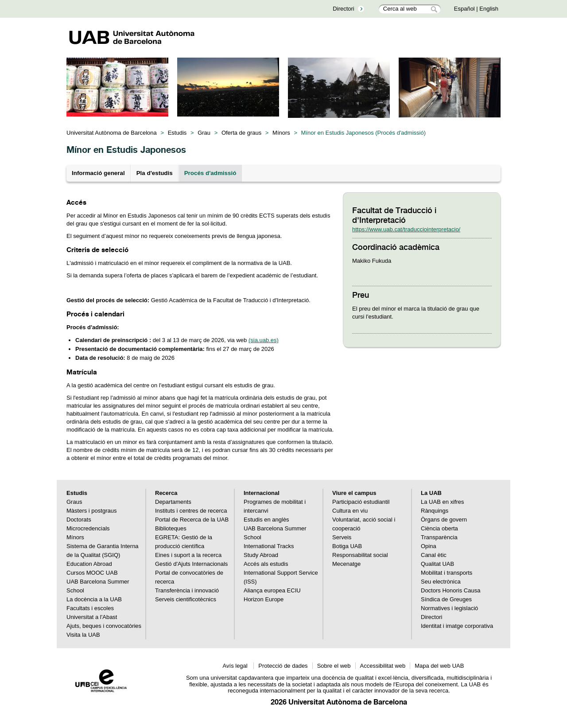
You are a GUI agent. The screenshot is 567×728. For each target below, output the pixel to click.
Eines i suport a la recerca (188, 555)
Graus (74, 502)
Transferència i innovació (187, 590)
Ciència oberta (439, 528)
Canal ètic (434, 555)
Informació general (98, 173)
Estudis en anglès (266, 520)
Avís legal (236, 666)
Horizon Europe (264, 599)
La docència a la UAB (94, 599)
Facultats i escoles (90, 608)
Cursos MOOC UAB (92, 573)
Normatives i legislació (449, 608)
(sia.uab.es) (264, 340)
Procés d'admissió (210, 173)
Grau (204, 133)
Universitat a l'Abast (92, 617)
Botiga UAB (347, 546)
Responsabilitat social (360, 555)
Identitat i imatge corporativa (457, 626)
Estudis (177, 133)
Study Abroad (261, 555)
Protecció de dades (283, 666)
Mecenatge (346, 564)
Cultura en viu (350, 511)
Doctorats (79, 520)
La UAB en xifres (443, 502)
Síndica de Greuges (446, 599)
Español (464, 9)
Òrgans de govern (444, 520)
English (489, 9)
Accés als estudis (266, 564)
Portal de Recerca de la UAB (192, 520)
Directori (343, 9)
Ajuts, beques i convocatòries (104, 626)
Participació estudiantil (361, 502)
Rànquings (435, 511)
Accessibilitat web (383, 666)
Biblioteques (171, 528)
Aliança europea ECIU (272, 590)
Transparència (439, 537)
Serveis (342, 537)
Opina (429, 546)
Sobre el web (334, 666)
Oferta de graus (241, 133)
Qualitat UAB (437, 564)
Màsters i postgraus (91, 511)
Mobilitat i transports (447, 573)
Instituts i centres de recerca (191, 511)
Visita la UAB (83, 635)
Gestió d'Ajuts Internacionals (191, 564)
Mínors (281, 133)
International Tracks (269, 546)
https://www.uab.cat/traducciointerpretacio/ (406, 229)
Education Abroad (89, 564)
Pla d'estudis (155, 173)
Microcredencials (88, 528)
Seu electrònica (441, 582)
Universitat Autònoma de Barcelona (112, 133)
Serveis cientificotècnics (186, 599)
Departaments (173, 502)
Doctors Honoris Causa (450, 590)
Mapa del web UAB (439, 666)
